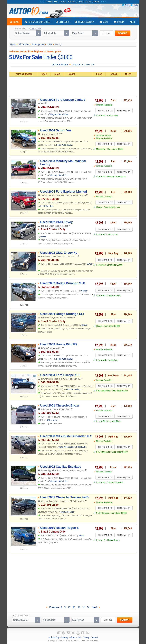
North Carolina (103, 513)
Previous (53, 607)
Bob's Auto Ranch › (65, 145)
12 (79, 607)
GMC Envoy (113, 235)
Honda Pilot (113, 361)
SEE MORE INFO (105, 111)
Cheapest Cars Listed (38, 22)
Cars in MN (101, 361)
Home (14, 22)
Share (127, 5)
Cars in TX (101, 422)
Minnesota (101, 149)
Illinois (99, 208)
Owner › (44, 237)
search (123, 33)
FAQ (79, 637)
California (100, 265)
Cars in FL (100, 296)
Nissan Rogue (113, 541)
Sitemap (65, 637)
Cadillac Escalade (115, 483)
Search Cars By (84, 22)
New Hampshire (103, 391)
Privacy (86, 637)
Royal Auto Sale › (67, 512)
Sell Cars (62, 22)
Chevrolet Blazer (114, 422)
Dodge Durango (114, 296)
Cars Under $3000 (115, 149)
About (73, 637)
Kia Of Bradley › (47, 206)
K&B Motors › (53, 420)
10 (69, 607)
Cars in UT (101, 541)
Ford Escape (112, 116)
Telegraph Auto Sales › (59, 114)
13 (84, 607)
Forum (119, 22)
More (133, 22)
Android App (54, 637)
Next (96, 607)
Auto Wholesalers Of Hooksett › (73, 447)
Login (135, 5)
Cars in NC (101, 235)
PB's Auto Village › (74, 389)
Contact (94, 637)
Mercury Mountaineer (116, 177)
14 (88, 607)
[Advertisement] (73, 86)
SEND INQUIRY (124, 111)
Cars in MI (101, 116)
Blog (104, 22)
